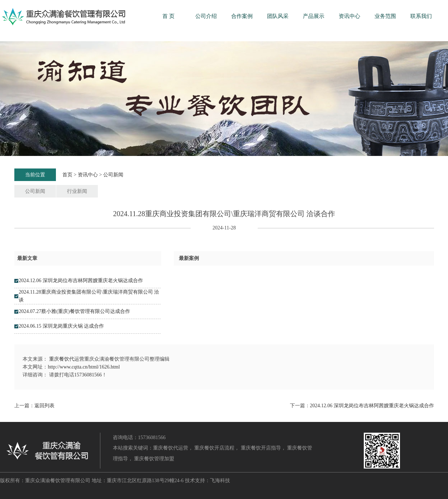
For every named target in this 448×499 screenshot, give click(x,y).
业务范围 (385, 16)
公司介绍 (206, 16)
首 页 (168, 16)
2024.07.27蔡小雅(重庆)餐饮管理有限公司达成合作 (74, 311)
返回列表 (44, 406)
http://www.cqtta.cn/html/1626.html (84, 367)
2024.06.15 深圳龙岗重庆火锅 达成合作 (61, 326)
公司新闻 (113, 175)
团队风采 (278, 16)
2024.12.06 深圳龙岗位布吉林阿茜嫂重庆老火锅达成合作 (81, 281)
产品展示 (314, 16)
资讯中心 (349, 16)
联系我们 (421, 16)
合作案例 (242, 16)
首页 (67, 175)
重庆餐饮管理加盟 (154, 459)
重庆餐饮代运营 (67, 359)
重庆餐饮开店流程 (214, 448)
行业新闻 (77, 191)
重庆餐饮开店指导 (261, 448)
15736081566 (88, 375)
